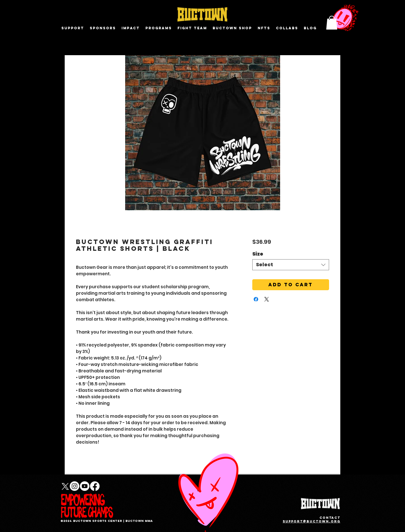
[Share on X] (267, 299)
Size (258, 254)
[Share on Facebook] (256, 299)
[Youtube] (85, 486)
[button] (332, 23)
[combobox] (291, 265)
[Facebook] (95, 486)
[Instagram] (75, 486)
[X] (64, 486)
